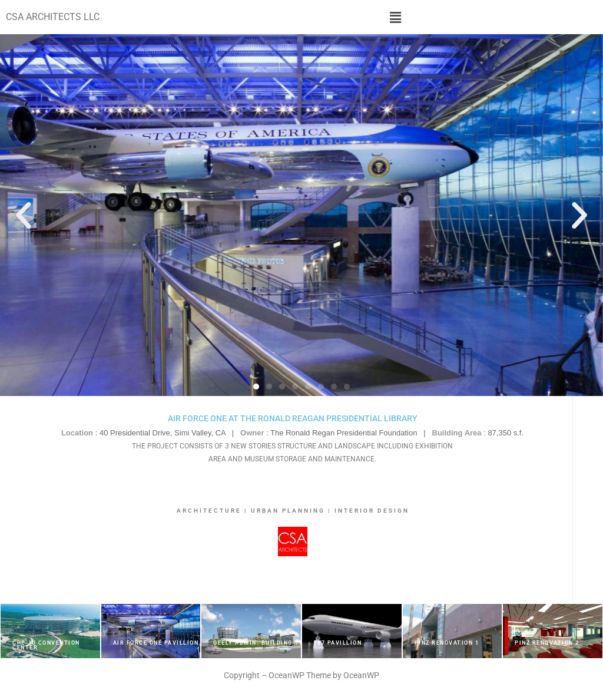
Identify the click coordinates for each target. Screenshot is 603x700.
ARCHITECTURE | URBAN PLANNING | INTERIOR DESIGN (293, 511)
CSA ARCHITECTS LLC (53, 17)
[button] (396, 17)
